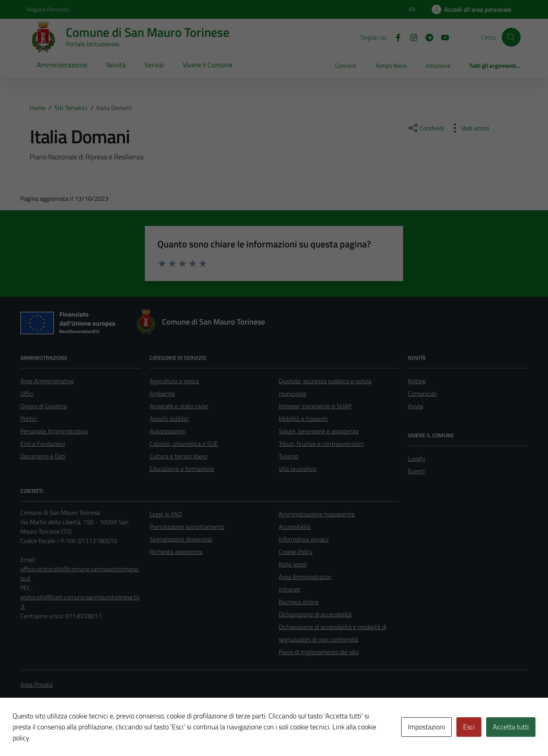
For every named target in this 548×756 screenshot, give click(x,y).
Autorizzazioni (168, 431)
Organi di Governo (44, 406)
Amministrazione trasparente (317, 514)
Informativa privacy (304, 539)
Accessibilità (295, 527)
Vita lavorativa (297, 469)
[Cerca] (511, 37)
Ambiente (162, 393)
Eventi (416, 471)
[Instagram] (411, 37)
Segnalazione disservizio (181, 539)
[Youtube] (442, 37)
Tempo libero (391, 66)
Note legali (293, 564)
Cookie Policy (296, 552)
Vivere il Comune (208, 65)
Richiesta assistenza (176, 552)
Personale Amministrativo (54, 431)
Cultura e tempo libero (178, 456)
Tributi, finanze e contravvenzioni (321, 444)
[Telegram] (426, 37)
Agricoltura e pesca (174, 381)
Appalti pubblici (169, 419)
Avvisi (416, 406)
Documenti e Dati (43, 456)
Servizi (154, 65)
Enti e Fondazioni (43, 444)
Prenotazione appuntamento (187, 527)
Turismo (288, 456)
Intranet (289, 589)
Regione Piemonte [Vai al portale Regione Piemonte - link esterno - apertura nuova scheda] (48, 9)
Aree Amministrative (47, 381)
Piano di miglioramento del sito (319, 652)
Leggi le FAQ (166, 514)
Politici (29, 419)
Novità (116, 65)
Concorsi (346, 66)
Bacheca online (299, 602)
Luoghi (416, 458)
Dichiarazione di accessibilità (315, 614)
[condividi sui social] (425, 128)
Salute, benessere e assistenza (319, 431)
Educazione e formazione (182, 469)
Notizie (417, 381)
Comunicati (422, 393)
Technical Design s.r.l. (74, 733)
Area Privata (36, 684)
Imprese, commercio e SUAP (315, 406)
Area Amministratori (305, 577)
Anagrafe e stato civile (179, 406)
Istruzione (438, 66)
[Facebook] (395, 37)
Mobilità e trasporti (303, 419)
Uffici (27, 393)
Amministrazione (62, 65)
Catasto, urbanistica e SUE (184, 444)
